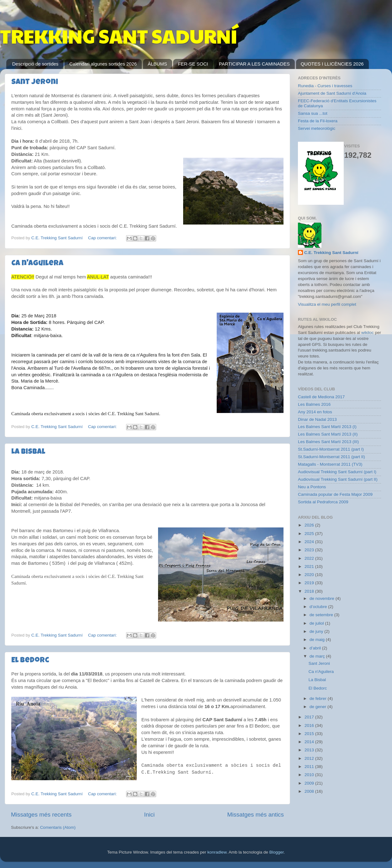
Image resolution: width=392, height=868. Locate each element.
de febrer (319, 699)
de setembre (322, 615)
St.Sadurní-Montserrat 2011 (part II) (331, 457)
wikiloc (368, 333)
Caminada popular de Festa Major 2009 (335, 494)
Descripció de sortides (35, 64)
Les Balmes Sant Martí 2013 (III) (328, 442)
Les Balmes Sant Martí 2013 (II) (328, 434)
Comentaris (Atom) (58, 827)
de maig (318, 640)
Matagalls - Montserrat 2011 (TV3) (330, 464)
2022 (310, 558)
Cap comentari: (103, 238)
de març (318, 656)
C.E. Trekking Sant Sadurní (331, 253)
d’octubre (319, 607)
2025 (310, 534)
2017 (310, 717)
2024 (310, 542)
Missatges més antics (255, 815)
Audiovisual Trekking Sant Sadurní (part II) (338, 479)
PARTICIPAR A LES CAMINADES (254, 64)
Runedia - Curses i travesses (325, 86)
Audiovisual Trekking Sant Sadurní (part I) (337, 472)
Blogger (277, 852)
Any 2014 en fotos (315, 412)
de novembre (323, 598)
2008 (310, 791)
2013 (310, 750)
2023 (310, 550)
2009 (310, 783)
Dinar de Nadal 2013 (317, 419)
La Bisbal (28, 452)
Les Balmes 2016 (314, 404)
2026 (310, 525)
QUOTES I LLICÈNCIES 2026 (332, 64)
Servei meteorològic (317, 128)
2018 (310, 591)
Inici (150, 815)
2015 (310, 734)
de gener (318, 707)
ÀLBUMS (157, 64)
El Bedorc (30, 661)
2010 (310, 775)
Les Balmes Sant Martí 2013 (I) (327, 427)
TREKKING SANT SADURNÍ (119, 36)
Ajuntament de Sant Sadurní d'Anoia (332, 93)
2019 (310, 583)
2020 (310, 575)
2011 (310, 767)
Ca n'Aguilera (37, 264)
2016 (310, 725)
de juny (317, 631)
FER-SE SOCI (193, 64)
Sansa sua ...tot (313, 113)
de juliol (317, 623)
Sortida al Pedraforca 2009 (323, 502)
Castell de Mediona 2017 (321, 397)
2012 (310, 758)
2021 (310, 566)
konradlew (217, 852)
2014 (310, 742)
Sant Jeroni (35, 82)
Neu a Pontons (312, 487)
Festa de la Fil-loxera (318, 121)
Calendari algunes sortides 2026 (103, 64)
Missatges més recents (41, 815)
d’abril (316, 648)
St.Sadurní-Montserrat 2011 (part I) (331, 449)
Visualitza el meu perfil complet (327, 304)
